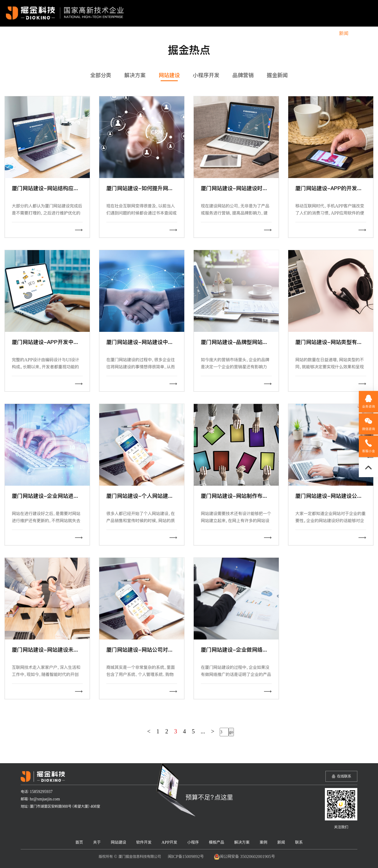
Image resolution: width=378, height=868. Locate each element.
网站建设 (164, 33)
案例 (325, 33)
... (203, 731)
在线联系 (344, 776)
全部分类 (101, 75)
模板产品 (273, 33)
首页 (121, 33)
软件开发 (192, 33)
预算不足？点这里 (209, 797)
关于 (140, 33)
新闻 (344, 33)
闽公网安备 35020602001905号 (244, 857)
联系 (363, 33)
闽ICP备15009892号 (186, 856)
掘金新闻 (277, 75)
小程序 (247, 33)
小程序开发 (206, 75)
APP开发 (221, 33)
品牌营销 (243, 75)
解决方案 (301, 33)
